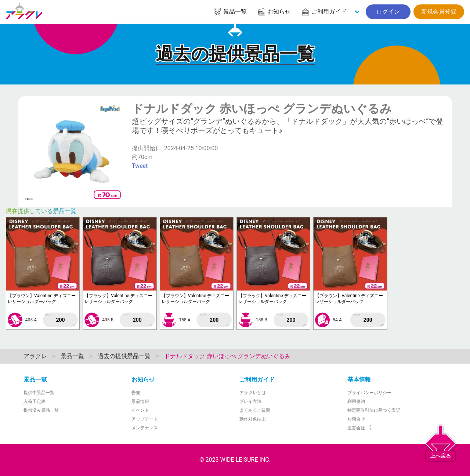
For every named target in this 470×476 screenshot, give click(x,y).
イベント (140, 410)
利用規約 (356, 401)
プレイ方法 (250, 401)
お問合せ (356, 419)
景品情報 (140, 401)
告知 (136, 393)
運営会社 (360, 428)
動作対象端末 (253, 419)
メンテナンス (145, 428)
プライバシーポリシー (369, 393)
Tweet (140, 166)
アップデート (145, 419)
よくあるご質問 (255, 410)
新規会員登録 (439, 12)
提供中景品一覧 (39, 393)
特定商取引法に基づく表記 (374, 410)
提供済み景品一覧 (41, 410)
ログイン (388, 12)
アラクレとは (253, 393)
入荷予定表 (35, 401)
